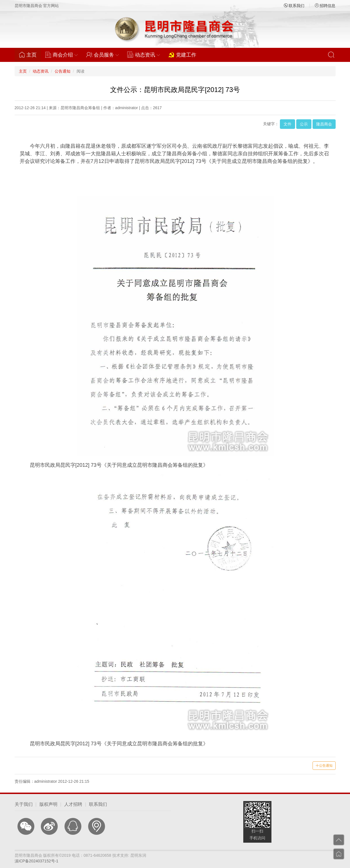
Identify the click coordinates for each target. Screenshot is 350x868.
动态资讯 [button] (144, 55)
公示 (304, 124)
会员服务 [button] (102, 55)
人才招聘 (73, 804)
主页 (30, 55)
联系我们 (294, 6)
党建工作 (182, 55)
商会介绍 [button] (61, 55)
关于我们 (24, 804)
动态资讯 (41, 71)
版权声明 (48, 804)
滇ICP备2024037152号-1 (37, 861)
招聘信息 (325, 6)
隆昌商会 (324, 124)
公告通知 (63, 71)
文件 (287, 124)
